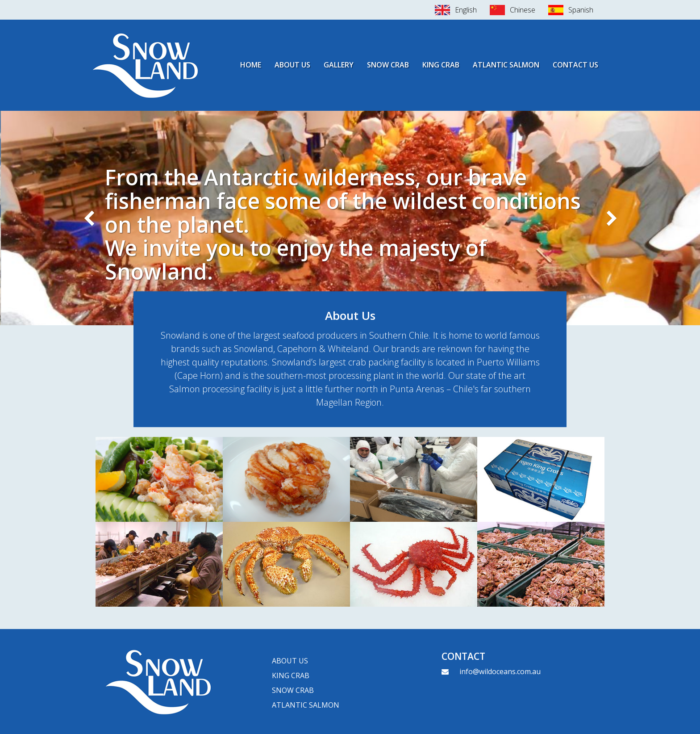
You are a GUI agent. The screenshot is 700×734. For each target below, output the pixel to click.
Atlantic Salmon (506, 65)
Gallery (339, 65)
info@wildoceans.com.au (500, 671)
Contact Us (575, 65)
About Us (292, 65)
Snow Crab (388, 65)
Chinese (523, 10)
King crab (291, 675)
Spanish (581, 10)
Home (251, 65)
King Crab (441, 65)
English (466, 10)
